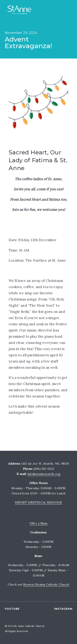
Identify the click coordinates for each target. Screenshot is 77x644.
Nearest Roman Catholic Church (46, 584)
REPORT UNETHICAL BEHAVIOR (38, 502)
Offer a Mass (39, 523)
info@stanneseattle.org (44, 474)
